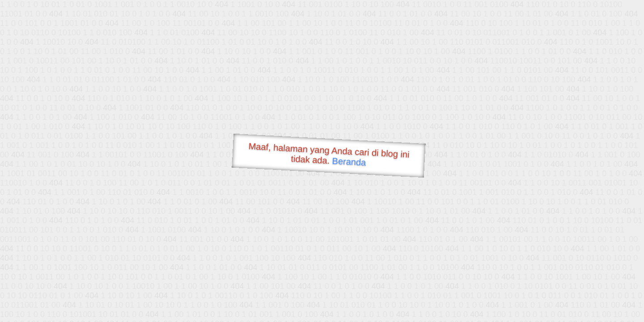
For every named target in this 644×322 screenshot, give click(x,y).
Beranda (349, 161)
